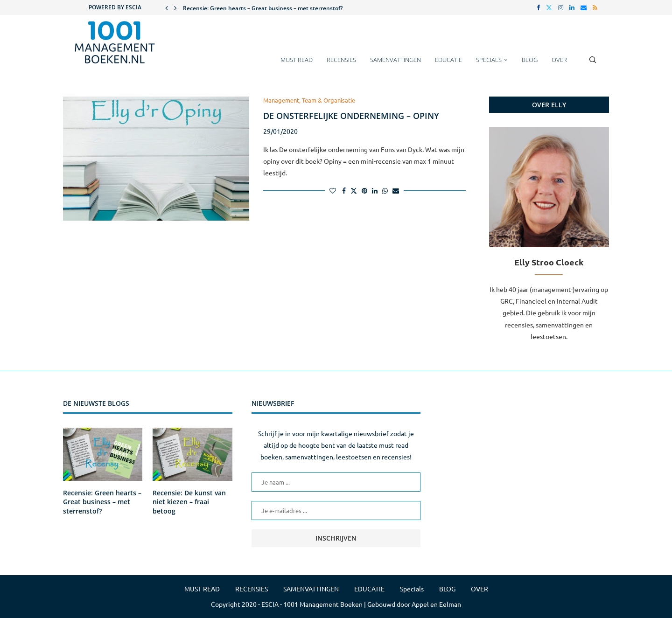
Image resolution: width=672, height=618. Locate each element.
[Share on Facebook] (344, 190)
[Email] (584, 7)
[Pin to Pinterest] (364, 190)
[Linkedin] (572, 7)
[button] (167, 7)
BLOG (530, 60)
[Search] (593, 64)
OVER (559, 60)
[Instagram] (561, 7)
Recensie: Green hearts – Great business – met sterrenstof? (263, 8)
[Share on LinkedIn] (375, 190)
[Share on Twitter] (354, 190)
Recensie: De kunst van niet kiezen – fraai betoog (189, 502)
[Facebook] (538, 7)
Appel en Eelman (436, 604)
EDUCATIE (448, 60)
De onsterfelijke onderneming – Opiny (351, 116)
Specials (489, 60)
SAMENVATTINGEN (395, 60)
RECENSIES (341, 60)
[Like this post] (333, 190)
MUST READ (297, 60)
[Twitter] (549, 7)
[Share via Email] (396, 190)
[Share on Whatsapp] (385, 190)
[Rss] (595, 7)
